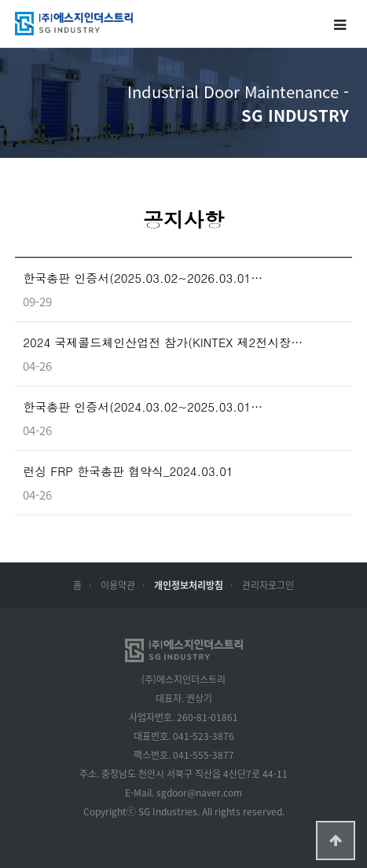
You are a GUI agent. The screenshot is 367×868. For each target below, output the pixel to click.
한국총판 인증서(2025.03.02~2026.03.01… (143, 278)
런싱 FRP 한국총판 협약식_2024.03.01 (128, 471)
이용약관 (118, 585)
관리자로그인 (268, 585)
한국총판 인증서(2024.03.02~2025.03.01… (143, 407)
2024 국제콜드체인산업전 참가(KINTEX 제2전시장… (163, 342)
